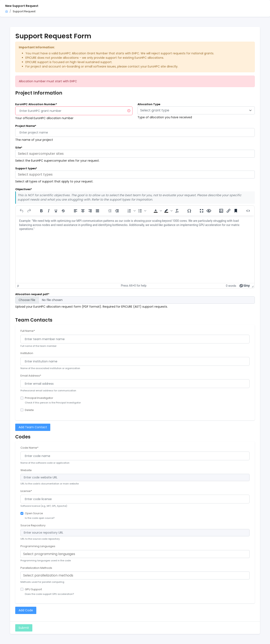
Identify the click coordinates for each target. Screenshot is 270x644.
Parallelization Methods (36, 568)
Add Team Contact (33, 427)
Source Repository (33, 525)
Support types (26, 168)
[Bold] (41, 211)
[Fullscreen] (202, 211)
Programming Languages (38, 546)
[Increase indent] (117, 211)
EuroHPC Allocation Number (36, 104)
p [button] (18, 286)
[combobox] (196, 110)
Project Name (26, 126)
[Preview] (209, 211)
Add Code (26, 610)
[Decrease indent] (110, 211)
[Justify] (97, 211)
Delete (29, 410)
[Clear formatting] (177, 211)
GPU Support (33, 589)
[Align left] (76, 211)
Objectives (24, 189)
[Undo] (22, 211)
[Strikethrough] (63, 211)
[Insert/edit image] (221, 211)
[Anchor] (236, 211)
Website (26, 470)
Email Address (31, 376)
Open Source (34, 513)
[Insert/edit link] (228, 211)
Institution (27, 353)
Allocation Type (149, 104)
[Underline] (56, 211)
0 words (231, 286)
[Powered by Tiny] (245, 286)
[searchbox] (135, 154)
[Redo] (29, 211)
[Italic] (49, 211)
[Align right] (90, 211)
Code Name (29, 448)
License (26, 491)
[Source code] (248, 211)
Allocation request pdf (32, 294)
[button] (131, 211)
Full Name (28, 331)
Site (19, 148)
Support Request (24, 11)
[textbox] (194, 110)
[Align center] (83, 211)
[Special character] (189, 211)
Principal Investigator (39, 398)
